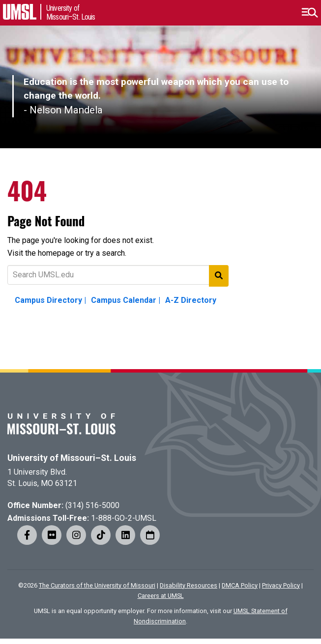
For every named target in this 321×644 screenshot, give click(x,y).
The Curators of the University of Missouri (97, 585)
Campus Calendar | (126, 300)
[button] (309, 13)
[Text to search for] (118, 275)
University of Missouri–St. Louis (72, 458)
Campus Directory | (50, 300)
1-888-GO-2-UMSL (124, 518)
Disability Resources (189, 585)
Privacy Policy (281, 585)
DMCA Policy (240, 585)
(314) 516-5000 (92, 505)
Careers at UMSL (161, 596)
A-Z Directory (191, 300)
